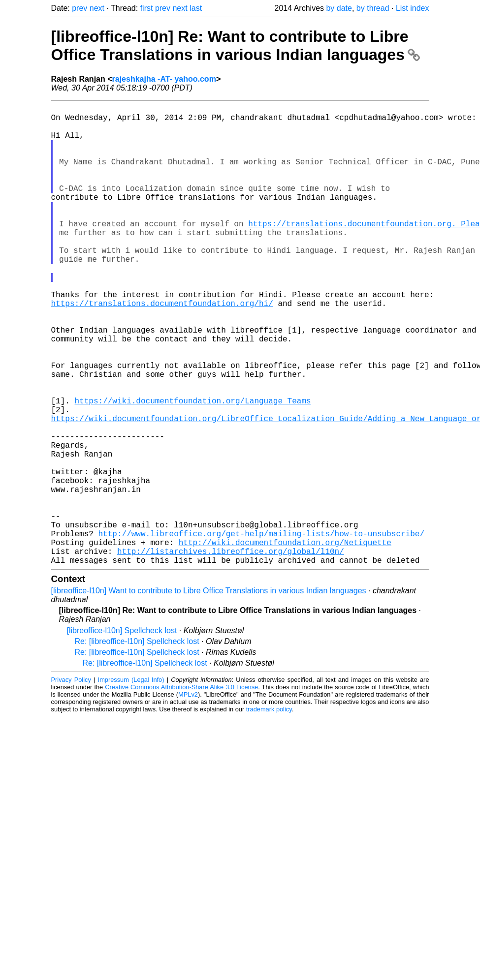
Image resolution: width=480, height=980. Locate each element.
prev (80, 8)
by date (339, 8)
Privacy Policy (71, 782)
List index (413, 8)
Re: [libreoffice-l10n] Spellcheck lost (137, 744)
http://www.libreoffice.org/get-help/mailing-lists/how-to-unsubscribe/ (261, 630)
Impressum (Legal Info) (131, 782)
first (147, 8)
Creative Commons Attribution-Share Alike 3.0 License (181, 789)
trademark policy (269, 812)
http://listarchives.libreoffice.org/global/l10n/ (231, 651)
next (97, 8)
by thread (373, 8)
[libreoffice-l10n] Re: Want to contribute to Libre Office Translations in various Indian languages (236, 46)
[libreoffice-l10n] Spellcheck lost (122, 733)
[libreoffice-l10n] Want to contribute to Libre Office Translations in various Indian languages (209, 693)
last (196, 8)
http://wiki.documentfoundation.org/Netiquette (285, 641)
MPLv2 (188, 797)
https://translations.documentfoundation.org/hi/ (162, 348)
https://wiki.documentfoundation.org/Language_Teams (193, 467)
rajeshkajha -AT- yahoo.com (164, 79)
